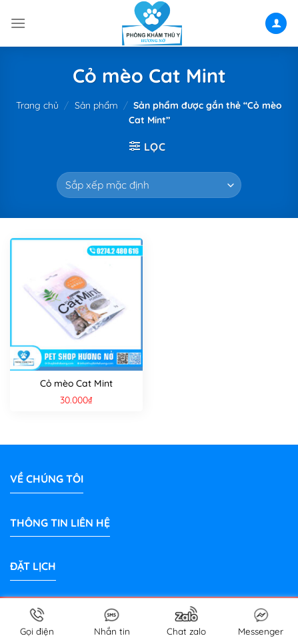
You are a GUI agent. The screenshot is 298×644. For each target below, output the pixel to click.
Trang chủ (37, 105)
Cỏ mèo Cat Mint (76, 383)
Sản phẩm (96, 105)
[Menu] (18, 23)
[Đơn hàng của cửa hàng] (149, 185)
